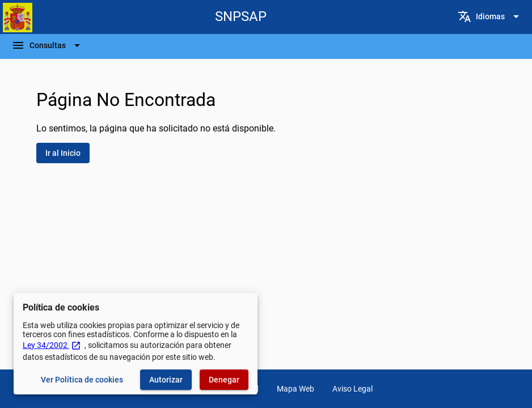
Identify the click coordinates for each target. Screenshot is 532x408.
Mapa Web (295, 389)
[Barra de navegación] (48, 45)
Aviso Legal (352, 389)
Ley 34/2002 (52, 345)
